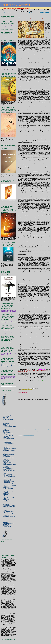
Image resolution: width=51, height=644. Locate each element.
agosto (4, 414)
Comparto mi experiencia (7, 481)
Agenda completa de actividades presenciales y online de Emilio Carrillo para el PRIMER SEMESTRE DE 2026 (25, 13)
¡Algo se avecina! (6, 431)
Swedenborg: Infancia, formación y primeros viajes (8, 435)
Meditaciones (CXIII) (6, 430)
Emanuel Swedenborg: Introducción (9, 446)
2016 (3, 403)
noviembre (5, 411)
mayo (4, 532)
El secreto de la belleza (6, 502)
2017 (3, 401)
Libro (26, 389)
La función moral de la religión (8, 468)
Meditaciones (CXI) (6, 445)
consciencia (23, 389)
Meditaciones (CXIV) (6, 424)
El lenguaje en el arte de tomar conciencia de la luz (8, 489)
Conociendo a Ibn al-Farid (7, 501)
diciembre (5, 410)
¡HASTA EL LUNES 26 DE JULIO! (8, 452)
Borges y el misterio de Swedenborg (9, 441)
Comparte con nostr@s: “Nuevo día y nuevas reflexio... (9, 515)
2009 (3, 537)
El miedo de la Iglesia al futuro (8, 528)
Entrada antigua (47, 430)
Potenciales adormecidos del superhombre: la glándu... (7, 475)
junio (4, 531)
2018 (3, 400)
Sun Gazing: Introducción (7, 479)
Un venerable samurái (6, 490)
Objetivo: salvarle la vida (7, 491)
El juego (4, 418)
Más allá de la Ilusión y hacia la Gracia (9, 459)
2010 (3, 409)
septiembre (5, 413)
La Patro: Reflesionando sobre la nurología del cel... (8, 444)
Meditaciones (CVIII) (6, 468)
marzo (4, 534)
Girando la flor (5, 527)
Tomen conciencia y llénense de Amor (9, 520)
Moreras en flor (5, 418)
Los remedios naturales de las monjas (9, 506)
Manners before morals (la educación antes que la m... (9, 458)
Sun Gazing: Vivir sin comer (7, 460)
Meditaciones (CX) (6, 455)
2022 (3, 396)
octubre (4, 412)
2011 (3, 408)
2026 (3, 392)
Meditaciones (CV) (6, 487)
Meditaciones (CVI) (6, 478)
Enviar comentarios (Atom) (29, 435)
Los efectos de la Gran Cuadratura (8, 480)
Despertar (4, 463)
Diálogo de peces (6, 523)
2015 (3, 404)
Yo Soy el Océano (6, 522)
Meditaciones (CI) (6, 509)
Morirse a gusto (5, 440)
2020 (3, 398)
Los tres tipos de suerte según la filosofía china (8, 512)
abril (4, 533)
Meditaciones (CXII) (6, 437)
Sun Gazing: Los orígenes (7, 474)
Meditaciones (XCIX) (6, 524)
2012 (3, 407)
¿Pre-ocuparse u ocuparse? (7, 462)
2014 (3, 405)
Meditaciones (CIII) (6, 499)
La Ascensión (5, 500)
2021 (3, 397)
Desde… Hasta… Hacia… (7, 432)
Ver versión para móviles (34, 432)
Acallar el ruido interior (6, 521)
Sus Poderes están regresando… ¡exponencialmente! (8, 420)
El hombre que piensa (6, 425)
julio (4, 415)
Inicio (35, 430)
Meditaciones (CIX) (6, 461)
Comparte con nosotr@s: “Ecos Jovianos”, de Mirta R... (8, 442)
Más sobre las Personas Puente (8, 428)
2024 (3, 394)
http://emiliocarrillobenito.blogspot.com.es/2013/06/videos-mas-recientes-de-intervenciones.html (8, 366)
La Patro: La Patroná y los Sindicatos (9, 508)
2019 (3, 399)
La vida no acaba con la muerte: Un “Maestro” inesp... (8, 482)
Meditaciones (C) (5, 519)
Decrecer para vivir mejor (7, 526)
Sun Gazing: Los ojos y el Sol (8, 469)
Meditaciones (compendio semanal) (9, 416)
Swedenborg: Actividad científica (8, 421)
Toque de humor (5, 424)
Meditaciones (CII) (6, 505)
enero (4, 536)
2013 (3, 406)
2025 (3, 393)
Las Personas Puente (6, 456)
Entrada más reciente (22, 430)
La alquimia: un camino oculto (8, 433)
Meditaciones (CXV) (6, 417)
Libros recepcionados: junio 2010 (8, 524)
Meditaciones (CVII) (6, 472)
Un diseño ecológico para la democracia (9, 447)
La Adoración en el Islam (7, 448)
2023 (3, 395)
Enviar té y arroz (5, 497)
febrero (4, 535)
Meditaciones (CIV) (6, 493)
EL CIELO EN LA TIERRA (16, 5)
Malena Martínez (30, 389)
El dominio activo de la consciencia (8, 473)
